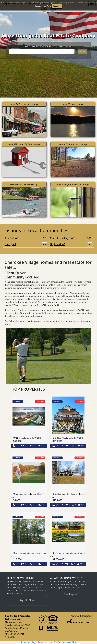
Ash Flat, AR (26, 238)
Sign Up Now (27, 600)
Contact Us (10, 637)
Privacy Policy (46, 6)
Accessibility (69, 642)
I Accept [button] (57, 6)
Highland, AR (71, 244)
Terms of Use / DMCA (49, 642)
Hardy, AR (26, 244)
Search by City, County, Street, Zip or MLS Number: (48, 46)
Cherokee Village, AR (71, 238)
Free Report (70, 594)
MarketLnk (87, 616)
